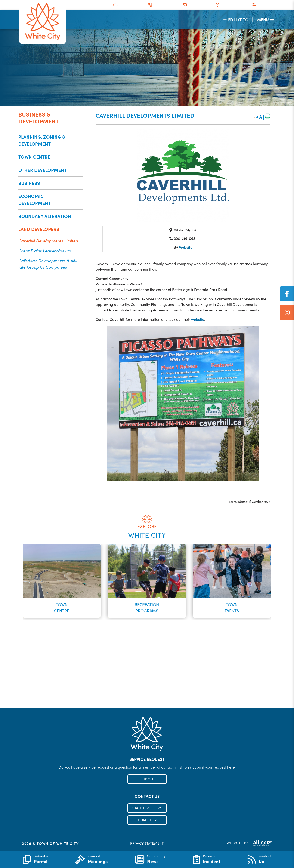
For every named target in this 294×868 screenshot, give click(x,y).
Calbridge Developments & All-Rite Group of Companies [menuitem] (48, 264)
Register (147, 698)
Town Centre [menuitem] (34, 157)
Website (185, 247)
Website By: (249, 843)
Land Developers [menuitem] (39, 229)
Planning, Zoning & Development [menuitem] (42, 140)
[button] (78, 136)
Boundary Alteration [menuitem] (45, 216)
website (198, 319)
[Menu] (265, 19)
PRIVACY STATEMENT (147, 843)
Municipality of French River (43, 22)
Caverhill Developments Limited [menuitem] (48, 241)
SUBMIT (147, 779)
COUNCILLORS (147, 820)
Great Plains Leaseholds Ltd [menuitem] (45, 251)
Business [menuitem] (29, 183)
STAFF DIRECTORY (147, 808)
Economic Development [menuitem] (34, 199)
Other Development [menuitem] (42, 170)
